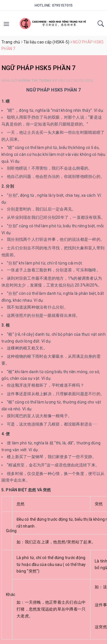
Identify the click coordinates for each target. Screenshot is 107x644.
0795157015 (62, 5)
